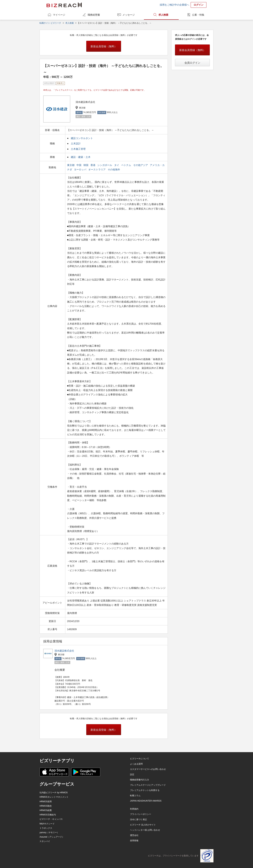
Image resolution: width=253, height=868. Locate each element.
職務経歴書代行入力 (140, 780)
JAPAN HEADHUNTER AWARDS (146, 801)
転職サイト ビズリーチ (50, 23)
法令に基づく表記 (138, 819)
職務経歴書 (94, 15)
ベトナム (126, 165)
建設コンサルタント (82, 138)
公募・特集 (198, 15)
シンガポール (105, 165)
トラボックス (46, 828)
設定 (132, 774)
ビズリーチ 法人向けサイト (143, 825)
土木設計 (76, 143)
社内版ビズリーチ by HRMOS (54, 793)
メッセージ (129, 15)
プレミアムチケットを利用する (145, 790)
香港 (93, 165)
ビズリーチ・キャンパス (51, 819)
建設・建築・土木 (81, 157)
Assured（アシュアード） (52, 837)
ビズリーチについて (140, 759)
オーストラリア (97, 169)
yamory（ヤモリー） (49, 832)
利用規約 (134, 809)
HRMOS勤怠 (46, 806)
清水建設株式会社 (64, 651)
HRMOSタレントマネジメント (54, 797)
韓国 (86, 165)
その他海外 (114, 169)
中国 (79, 165)
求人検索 (163, 15)
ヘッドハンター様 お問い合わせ (145, 830)
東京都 (71, 165)
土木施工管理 (78, 149)
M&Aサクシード (47, 824)
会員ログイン (192, 63)
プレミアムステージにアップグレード (148, 785)
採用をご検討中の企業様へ (174, 5)
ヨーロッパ (80, 169)
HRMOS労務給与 (48, 815)
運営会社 (134, 835)
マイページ (59, 15)
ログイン (199, 5)
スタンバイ (45, 841)
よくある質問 (136, 764)
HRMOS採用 (46, 802)
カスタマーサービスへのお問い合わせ (148, 769)
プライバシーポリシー (141, 814)
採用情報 (134, 841)
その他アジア (141, 165)
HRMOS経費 (46, 810)
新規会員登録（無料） (104, 46)
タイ (117, 165)
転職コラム (135, 796)
